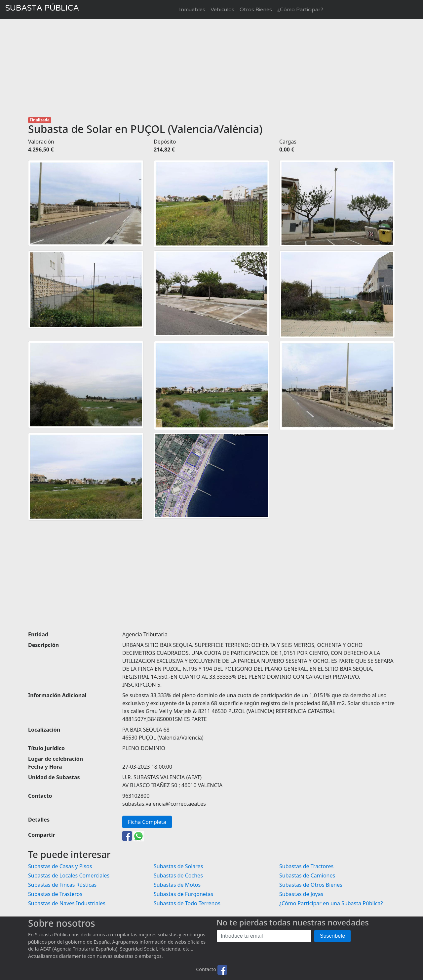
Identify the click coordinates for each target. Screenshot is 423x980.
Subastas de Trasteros (55, 894)
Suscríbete (332, 936)
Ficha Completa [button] (147, 822)
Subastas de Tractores (306, 866)
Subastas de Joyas (301, 894)
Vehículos (222, 10)
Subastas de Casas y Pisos (60, 866)
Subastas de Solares (178, 866)
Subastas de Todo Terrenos (187, 903)
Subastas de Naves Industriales (67, 903)
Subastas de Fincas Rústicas (62, 885)
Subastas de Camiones (307, 875)
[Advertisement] (211, 68)
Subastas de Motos (177, 885)
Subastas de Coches (178, 875)
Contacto (206, 969)
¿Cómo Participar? (300, 10)
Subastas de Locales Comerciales (69, 875)
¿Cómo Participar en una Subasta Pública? (331, 903)
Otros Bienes (256, 10)
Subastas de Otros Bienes (311, 885)
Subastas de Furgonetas (183, 894)
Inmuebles (192, 10)
